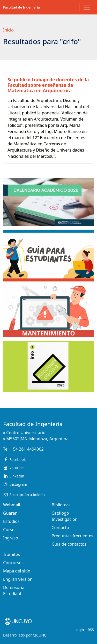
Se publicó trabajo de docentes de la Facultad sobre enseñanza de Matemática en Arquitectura (48, 85)
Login (79, 630)
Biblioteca (61, 505)
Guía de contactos (69, 544)
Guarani (11, 513)
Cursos (10, 530)
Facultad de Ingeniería (21, 7)
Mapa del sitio (17, 571)
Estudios (11, 521)
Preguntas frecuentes (73, 536)
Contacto (61, 528)
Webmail (12, 505)
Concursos (13, 563)
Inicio (8, 30)
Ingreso (11, 538)
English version (18, 579)
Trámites (12, 554)
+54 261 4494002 (27, 449)
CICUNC (40, 635)
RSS (91, 630)
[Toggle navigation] (87, 7)
